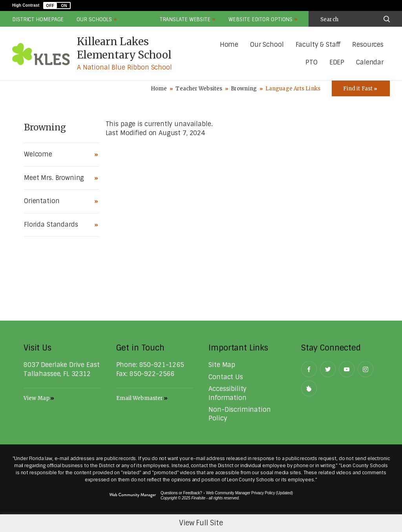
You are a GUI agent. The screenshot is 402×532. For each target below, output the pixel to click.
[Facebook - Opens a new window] (309, 369)
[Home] (229, 45)
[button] (57, 6)
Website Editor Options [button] (260, 19)
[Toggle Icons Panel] (361, 88)
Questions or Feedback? (181, 493)
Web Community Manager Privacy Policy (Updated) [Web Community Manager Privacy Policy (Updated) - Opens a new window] (249, 493)
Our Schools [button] (94, 19)
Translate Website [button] (185, 19)
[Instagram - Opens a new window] (365, 369)
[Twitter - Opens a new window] (328, 369)
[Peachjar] (309, 388)
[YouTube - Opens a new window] (347, 369)
